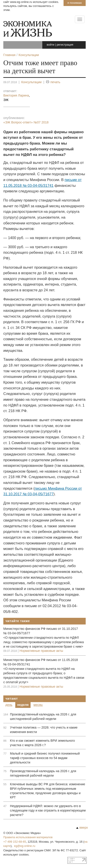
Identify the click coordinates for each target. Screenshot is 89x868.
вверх (82, 828)
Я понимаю (74, 3)
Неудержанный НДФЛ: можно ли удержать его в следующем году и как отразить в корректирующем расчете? (48, 810)
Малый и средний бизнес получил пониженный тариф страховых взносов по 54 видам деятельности (45, 758)
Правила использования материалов (28, 837)
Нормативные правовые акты (41, 651)
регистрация (65, 45)
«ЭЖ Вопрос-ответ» (26, 122)
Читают (12, 699)
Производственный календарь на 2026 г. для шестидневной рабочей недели (43, 717)
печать (53, 82)
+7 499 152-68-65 (15, 842)
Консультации (31, 82)
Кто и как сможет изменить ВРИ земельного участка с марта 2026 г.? (42, 743)
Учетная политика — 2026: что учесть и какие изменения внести (44, 730)
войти (50, 45)
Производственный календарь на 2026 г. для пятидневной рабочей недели (43, 773)
